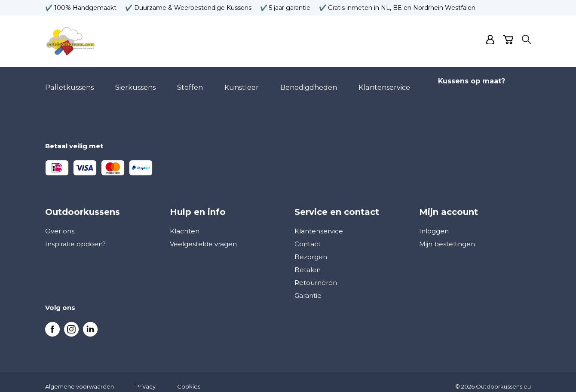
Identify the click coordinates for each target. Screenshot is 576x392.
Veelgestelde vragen (203, 235)
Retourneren (316, 274)
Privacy (146, 378)
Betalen (308, 261)
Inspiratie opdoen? (75, 235)
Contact (308, 235)
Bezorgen (311, 248)
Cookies (189, 378)
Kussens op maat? (471, 83)
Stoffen (190, 83)
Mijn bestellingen (447, 235)
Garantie (308, 287)
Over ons (60, 222)
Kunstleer (241, 83)
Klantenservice (384, 83)
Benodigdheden (308, 83)
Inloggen (434, 222)
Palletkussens (69, 83)
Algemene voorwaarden (80, 378)
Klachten (185, 222)
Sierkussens (135, 83)
